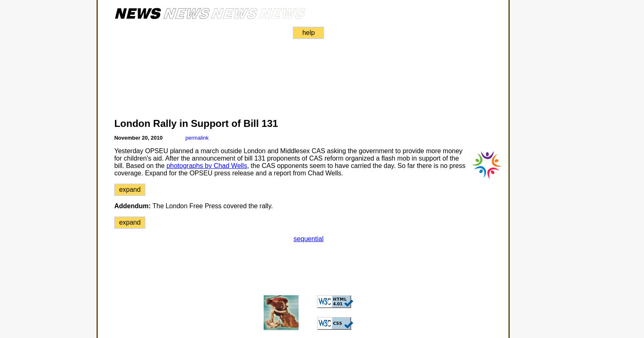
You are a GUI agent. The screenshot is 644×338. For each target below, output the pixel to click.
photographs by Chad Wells (207, 166)
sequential (309, 239)
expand (130, 190)
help (308, 33)
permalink (197, 138)
